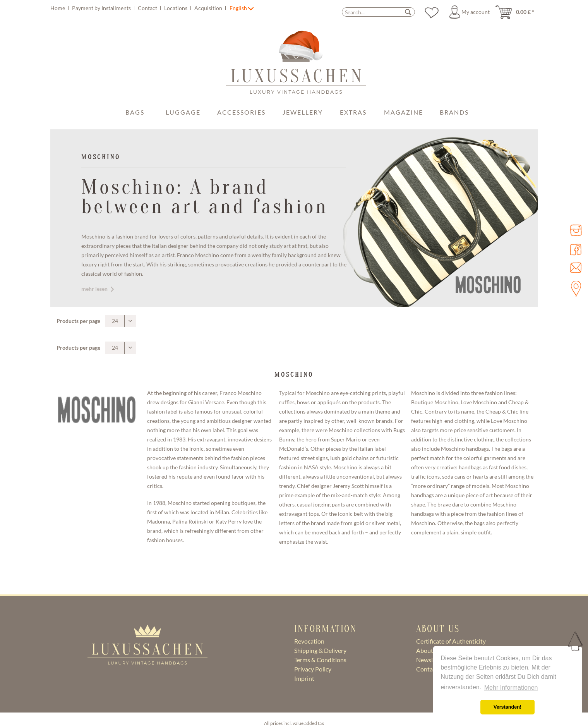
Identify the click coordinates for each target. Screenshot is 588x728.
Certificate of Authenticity (451, 641)
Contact (148, 8)
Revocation (309, 641)
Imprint (304, 678)
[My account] (471, 12)
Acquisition (209, 8)
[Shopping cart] (517, 12)
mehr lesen (98, 289)
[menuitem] (139, 8)
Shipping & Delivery (320, 650)
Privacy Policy (313, 669)
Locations (176, 8)
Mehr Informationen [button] (511, 688)
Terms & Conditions (320, 660)
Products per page (78, 321)
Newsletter (431, 660)
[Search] (408, 12)
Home (58, 8)
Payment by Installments (102, 8)
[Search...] (378, 12)
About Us (429, 650)
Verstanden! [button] (507, 707)
